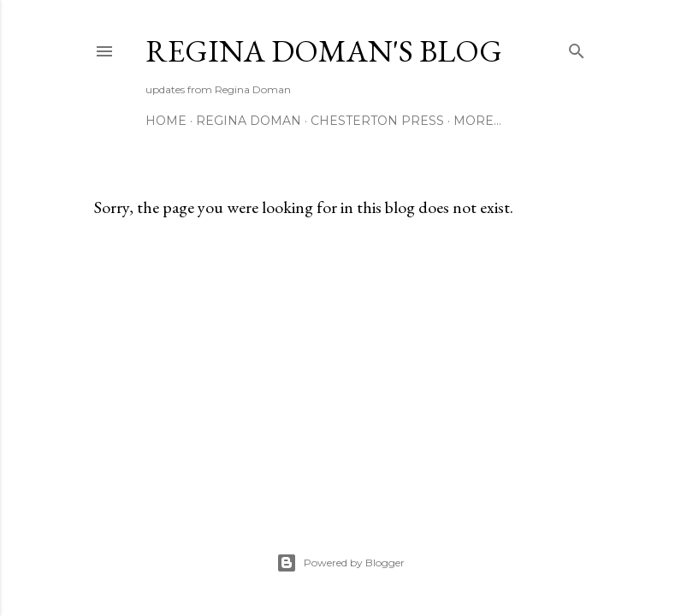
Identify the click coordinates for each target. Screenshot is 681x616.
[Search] (577, 47)
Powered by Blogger (340, 563)
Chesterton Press (377, 121)
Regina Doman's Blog (324, 51)
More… (477, 121)
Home (166, 121)
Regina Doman (249, 121)
